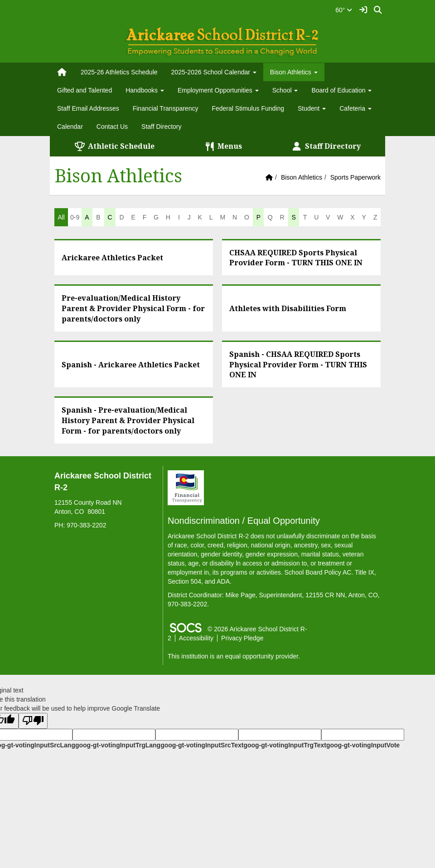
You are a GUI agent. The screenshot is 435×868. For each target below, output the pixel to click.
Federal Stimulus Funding (248, 108)
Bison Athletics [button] (294, 72)
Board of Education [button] (341, 90)
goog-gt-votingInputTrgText (285, 745)
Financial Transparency (166, 108)
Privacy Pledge (242, 638)
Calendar (70, 127)
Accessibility (196, 638)
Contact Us (112, 127)
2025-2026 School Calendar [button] (214, 72)
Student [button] (312, 108)
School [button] (285, 90)
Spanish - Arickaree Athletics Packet (131, 365)
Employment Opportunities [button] (218, 90)
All (61, 217)
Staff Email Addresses (88, 108)
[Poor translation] (33, 721)
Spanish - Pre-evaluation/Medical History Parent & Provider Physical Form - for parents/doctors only (128, 420)
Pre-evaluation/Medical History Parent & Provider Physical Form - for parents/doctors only (133, 308)
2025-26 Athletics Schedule (119, 72)
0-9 (75, 217)
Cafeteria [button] (355, 108)
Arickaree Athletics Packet (112, 258)
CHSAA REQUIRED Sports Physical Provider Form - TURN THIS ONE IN (296, 258)
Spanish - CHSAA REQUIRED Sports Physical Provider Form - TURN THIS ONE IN (298, 365)
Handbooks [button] (145, 90)
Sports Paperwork (355, 177)
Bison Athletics (302, 177)
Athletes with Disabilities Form (288, 308)
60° (344, 10)
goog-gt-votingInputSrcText (202, 745)
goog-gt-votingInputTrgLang (118, 745)
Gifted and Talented (85, 90)
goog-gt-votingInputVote (363, 745)
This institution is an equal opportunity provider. (234, 656)
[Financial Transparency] (186, 487)
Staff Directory (161, 127)
